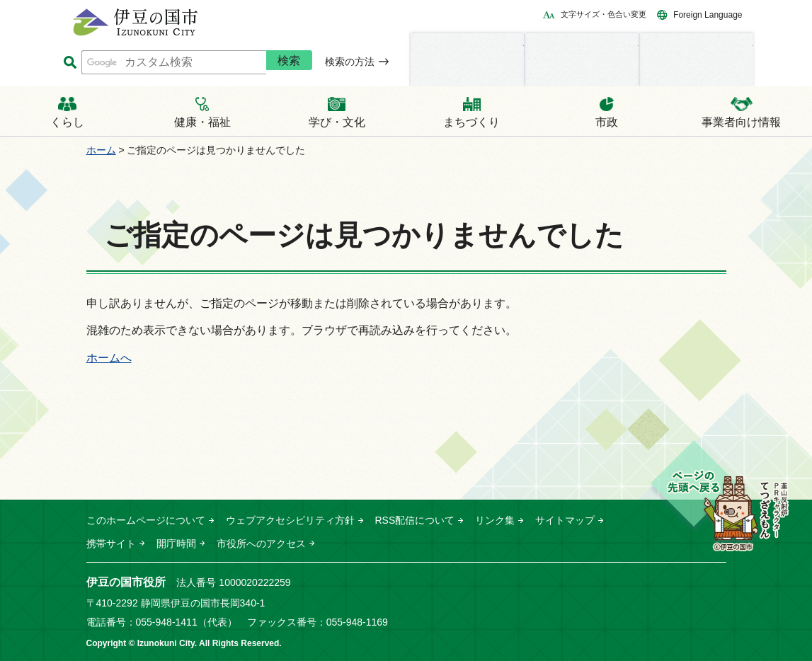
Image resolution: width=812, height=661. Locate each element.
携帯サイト (111, 544)
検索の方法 (350, 62)
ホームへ (109, 358)
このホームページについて (146, 520)
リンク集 (495, 520)
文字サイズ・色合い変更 (604, 14)
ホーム (101, 150)
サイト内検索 (70, 63)
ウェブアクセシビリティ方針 (290, 520)
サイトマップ (565, 520)
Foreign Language (708, 15)
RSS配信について (415, 520)
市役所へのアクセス (261, 544)
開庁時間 (176, 544)
